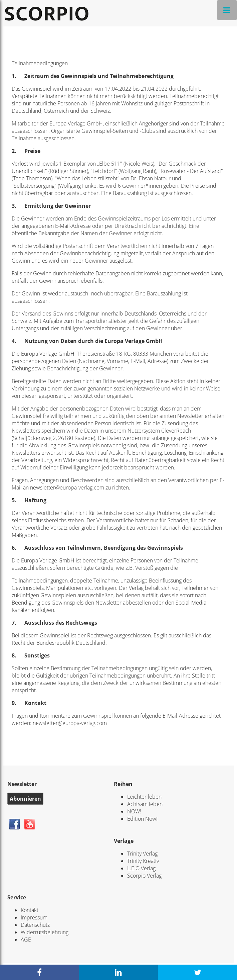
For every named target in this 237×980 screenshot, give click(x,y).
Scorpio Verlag (144, 876)
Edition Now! (142, 819)
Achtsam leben (145, 804)
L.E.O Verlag (141, 868)
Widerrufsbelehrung (45, 932)
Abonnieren (25, 799)
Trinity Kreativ (143, 861)
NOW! (134, 811)
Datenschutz (35, 925)
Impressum (34, 917)
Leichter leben (144, 797)
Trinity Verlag (142, 854)
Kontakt (30, 910)
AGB (26, 940)
